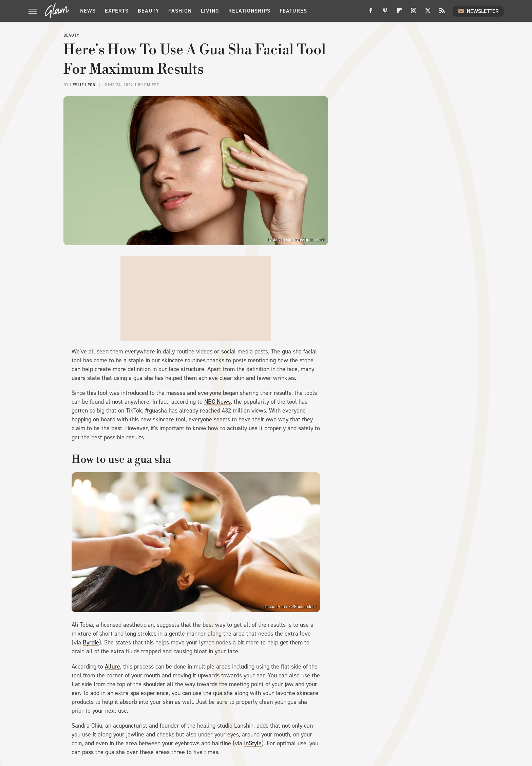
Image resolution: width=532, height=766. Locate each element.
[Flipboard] (399, 13)
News (88, 11)
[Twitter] (428, 13)
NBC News (217, 402)
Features (293, 11)
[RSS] (442, 13)
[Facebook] (371, 13)
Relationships (249, 11)
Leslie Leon (83, 85)
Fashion (180, 11)
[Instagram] (414, 13)
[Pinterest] (385, 13)
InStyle (253, 743)
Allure (112, 667)
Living (210, 11)
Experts (117, 11)
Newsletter (478, 11)
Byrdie (91, 642)
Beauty (148, 11)
